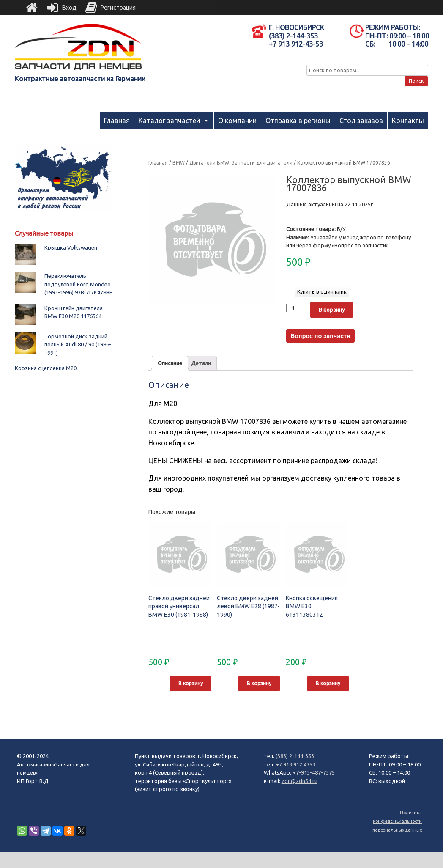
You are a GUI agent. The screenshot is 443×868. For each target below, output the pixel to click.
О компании (237, 121)
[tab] (170, 363)
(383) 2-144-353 (295, 756)
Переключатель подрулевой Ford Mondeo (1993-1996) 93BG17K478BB (79, 284)
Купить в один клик (322, 291)
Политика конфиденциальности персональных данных (397, 821)
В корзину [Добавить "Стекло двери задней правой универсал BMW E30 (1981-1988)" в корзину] (191, 683)
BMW (179, 163)
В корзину (332, 310)
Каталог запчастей (169, 121)
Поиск (416, 81)
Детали (201, 363)
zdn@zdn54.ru (299, 781)
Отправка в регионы (298, 121)
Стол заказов (361, 121)
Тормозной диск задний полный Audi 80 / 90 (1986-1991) (78, 345)
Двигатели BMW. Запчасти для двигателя (241, 163)
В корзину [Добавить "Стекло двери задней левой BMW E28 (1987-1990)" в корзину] (259, 683)
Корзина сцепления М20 (46, 368)
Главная (117, 121)
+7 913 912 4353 (295, 764)
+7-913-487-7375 (314, 772)
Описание (170, 363)
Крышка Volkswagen (71, 247)
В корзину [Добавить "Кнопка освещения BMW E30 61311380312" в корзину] (328, 683)
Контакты (408, 121)
